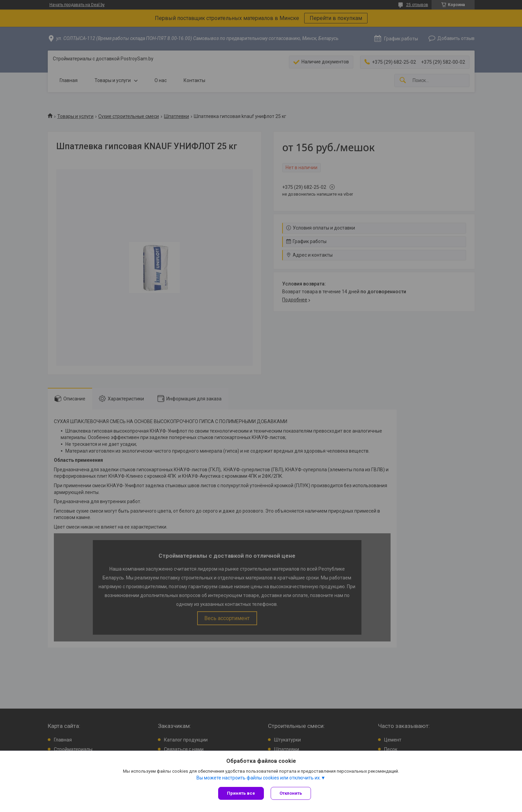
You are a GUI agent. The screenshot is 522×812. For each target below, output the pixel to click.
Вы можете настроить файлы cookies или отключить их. (259, 778)
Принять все (241, 793)
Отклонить (291, 793)
